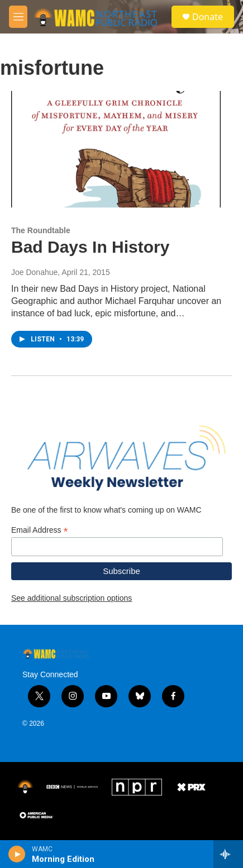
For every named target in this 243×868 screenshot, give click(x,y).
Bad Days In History (90, 247)
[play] (17, 854)
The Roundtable (41, 230)
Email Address (40, 530)
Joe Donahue (34, 272)
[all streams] (228, 854)
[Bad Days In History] (116, 149)
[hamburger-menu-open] (18, 17)
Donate (208, 17)
